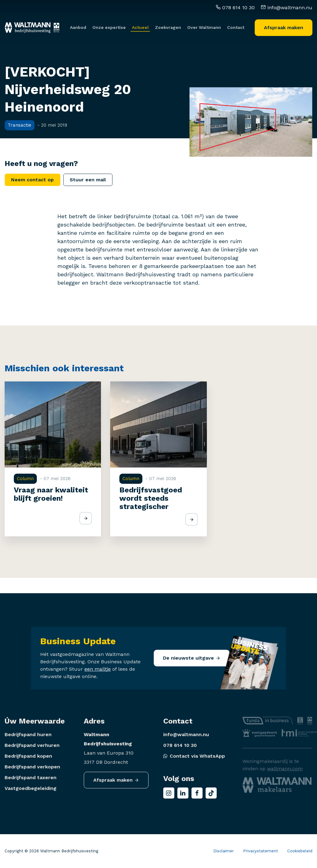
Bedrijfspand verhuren (32, 745)
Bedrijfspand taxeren (31, 777)
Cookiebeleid (300, 851)
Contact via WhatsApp (194, 756)
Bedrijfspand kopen (28, 756)
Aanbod (78, 26)
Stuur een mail (88, 180)
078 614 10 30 (235, 5)
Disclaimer (224, 851)
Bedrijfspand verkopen (32, 767)
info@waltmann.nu (287, 5)
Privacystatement (261, 851)
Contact (236, 26)
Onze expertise (109, 26)
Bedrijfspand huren (28, 734)
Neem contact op (32, 180)
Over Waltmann (204, 26)
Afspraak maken (284, 25)
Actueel (140, 26)
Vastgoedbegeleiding (31, 788)
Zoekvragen (168, 26)
